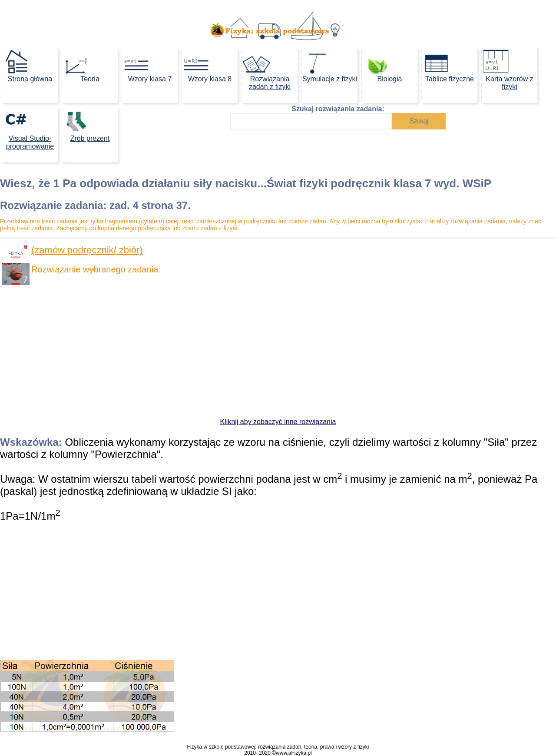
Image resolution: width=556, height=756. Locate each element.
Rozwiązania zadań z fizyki (266, 69)
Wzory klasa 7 (147, 65)
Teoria (81, 65)
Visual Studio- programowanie (28, 128)
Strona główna (27, 65)
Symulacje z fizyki (329, 65)
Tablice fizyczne (448, 65)
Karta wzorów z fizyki (508, 69)
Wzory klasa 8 (207, 65)
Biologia (382, 65)
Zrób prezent (86, 124)
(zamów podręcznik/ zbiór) (87, 250)
